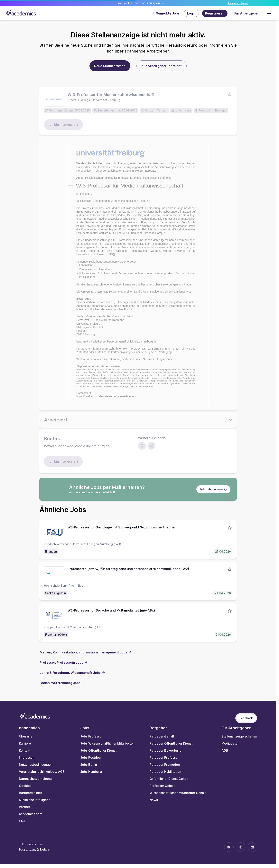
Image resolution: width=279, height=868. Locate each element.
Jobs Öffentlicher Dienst (98, 750)
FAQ (22, 821)
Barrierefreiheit (30, 793)
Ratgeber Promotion (165, 765)
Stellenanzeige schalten (239, 736)
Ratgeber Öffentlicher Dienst (171, 743)
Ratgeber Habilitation (165, 772)
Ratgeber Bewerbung (166, 750)
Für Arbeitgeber (247, 13)
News (154, 800)
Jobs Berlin (89, 765)
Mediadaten (230, 743)
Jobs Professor (92, 736)
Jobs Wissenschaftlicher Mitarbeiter (107, 743)
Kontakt (25, 750)
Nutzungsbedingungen (36, 765)
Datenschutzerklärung (35, 779)
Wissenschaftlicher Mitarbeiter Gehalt (178, 793)
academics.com (31, 814)
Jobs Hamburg (91, 772)
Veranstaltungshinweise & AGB (42, 772)
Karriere (25, 743)
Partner (25, 807)
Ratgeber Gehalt (162, 736)
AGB (225, 750)
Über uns (26, 736)
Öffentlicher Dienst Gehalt (169, 779)
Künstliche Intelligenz (35, 800)
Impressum (27, 757)
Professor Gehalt (162, 786)
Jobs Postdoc (90, 757)
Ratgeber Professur (164, 757)
